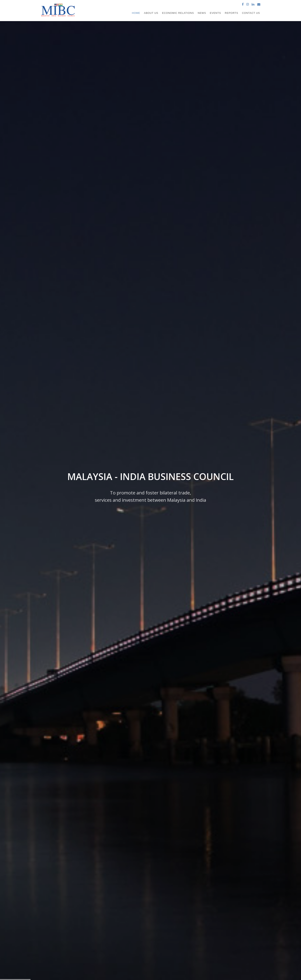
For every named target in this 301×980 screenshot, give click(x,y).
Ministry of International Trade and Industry (173, 923)
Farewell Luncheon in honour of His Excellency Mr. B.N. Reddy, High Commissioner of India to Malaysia (225, 170)
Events (215, 13)
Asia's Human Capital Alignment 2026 (214, 197)
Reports (232, 13)
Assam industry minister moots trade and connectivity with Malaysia (80, 684)
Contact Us (251, 13)
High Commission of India (168, 915)
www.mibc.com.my (223, 954)
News (202, 13)
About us (103, 915)
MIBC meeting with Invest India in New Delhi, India (222, 250)
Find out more (97, 183)
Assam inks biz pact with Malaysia (73, 641)
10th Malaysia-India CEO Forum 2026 (214, 224)
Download (193, 396)
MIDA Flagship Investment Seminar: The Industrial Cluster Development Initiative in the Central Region (223, 264)
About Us (151, 13)
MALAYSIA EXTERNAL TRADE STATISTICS (174, 930)
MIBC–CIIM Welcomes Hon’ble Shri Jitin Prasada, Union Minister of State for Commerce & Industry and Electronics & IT (223, 277)
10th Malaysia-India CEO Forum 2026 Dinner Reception (225, 210)
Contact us (104, 944)
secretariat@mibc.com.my (227, 950)
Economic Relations (178, 13)
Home (136, 13)
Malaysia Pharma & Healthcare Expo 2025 (217, 291)
